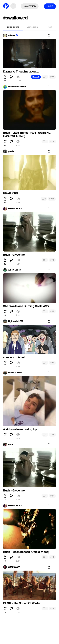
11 (52, 77)
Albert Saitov (14, 270)
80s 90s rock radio (17, 87)
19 (52, 363)
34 (52, 496)
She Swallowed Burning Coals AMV (26, 306)
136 (52, 199)
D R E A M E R (15, 209)
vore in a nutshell (14, 357)
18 (52, 141)
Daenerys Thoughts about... (21, 72)
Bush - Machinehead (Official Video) (26, 552)
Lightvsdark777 (16, 321)
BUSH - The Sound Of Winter (22, 603)
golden (12, 151)
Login (50, 6)
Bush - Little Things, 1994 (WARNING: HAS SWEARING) (27, 134)
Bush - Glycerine (14, 255)
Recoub (36, 77)
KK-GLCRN (11, 193)
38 (52, 608)
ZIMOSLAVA (14, 567)
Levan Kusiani (15, 373)
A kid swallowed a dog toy (20, 429)
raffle (11, 445)
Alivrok (12, 35)
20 (52, 311)
